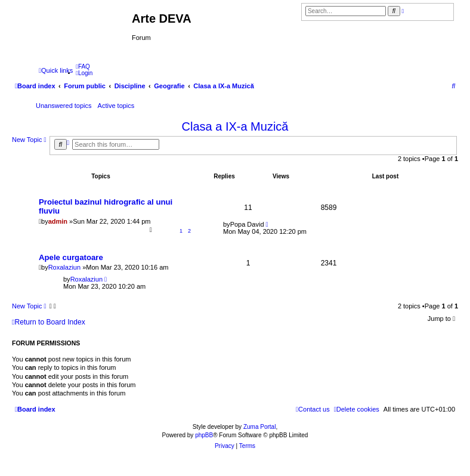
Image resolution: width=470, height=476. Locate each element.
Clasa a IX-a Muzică (235, 126)
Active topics (116, 106)
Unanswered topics (64, 106)
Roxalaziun (64, 267)
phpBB (204, 435)
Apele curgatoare (71, 257)
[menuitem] (83, 67)
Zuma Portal (259, 427)
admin (58, 221)
